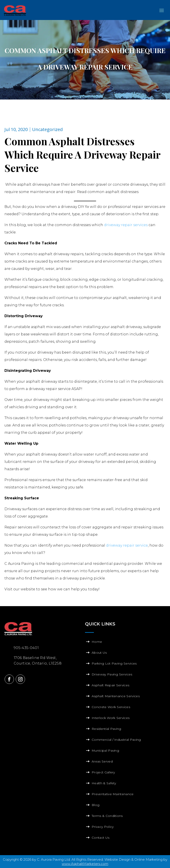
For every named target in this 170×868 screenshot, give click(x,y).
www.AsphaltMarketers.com (85, 864)
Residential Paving (106, 729)
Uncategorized (47, 129)
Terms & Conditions (107, 816)
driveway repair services (126, 225)
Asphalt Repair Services (110, 685)
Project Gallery (103, 772)
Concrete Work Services (111, 707)
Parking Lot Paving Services (114, 663)
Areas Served (102, 761)
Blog (96, 805)
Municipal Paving (105, 751)
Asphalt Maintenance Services (116, 696)
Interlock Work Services (111, 718)
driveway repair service (127, 545)
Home (97, 642)
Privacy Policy (103, 827)
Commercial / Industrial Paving (116, 740)
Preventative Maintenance (113, 794)
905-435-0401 (26, 648)
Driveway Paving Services (112, 674)
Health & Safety (104, 783)
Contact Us (100, 838)
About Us (99, 653)
